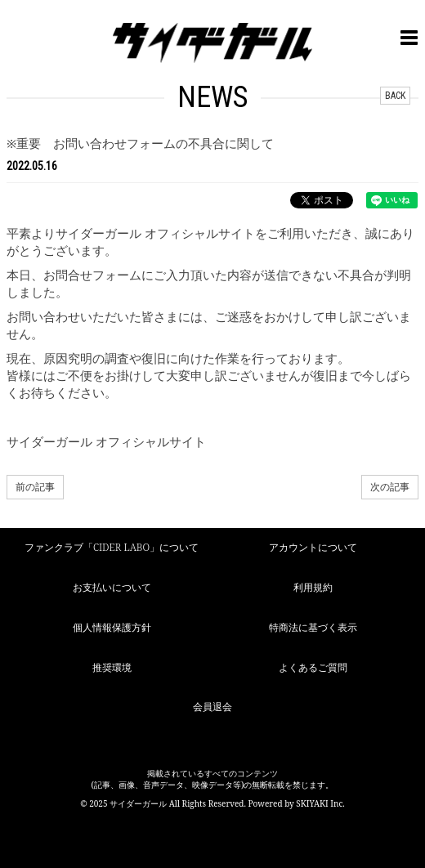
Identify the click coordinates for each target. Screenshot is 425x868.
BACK (395, 96)
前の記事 (35, 487)
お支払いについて (112, 587)
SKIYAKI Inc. (320, 803)
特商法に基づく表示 (313, 627)
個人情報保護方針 (112, 627)
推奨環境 (112, 667)
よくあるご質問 (313, 667)
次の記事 (390, 487)
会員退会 (212, 707)
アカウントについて (313, 547)
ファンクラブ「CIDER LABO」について (112, 547)
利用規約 (313, 587)
